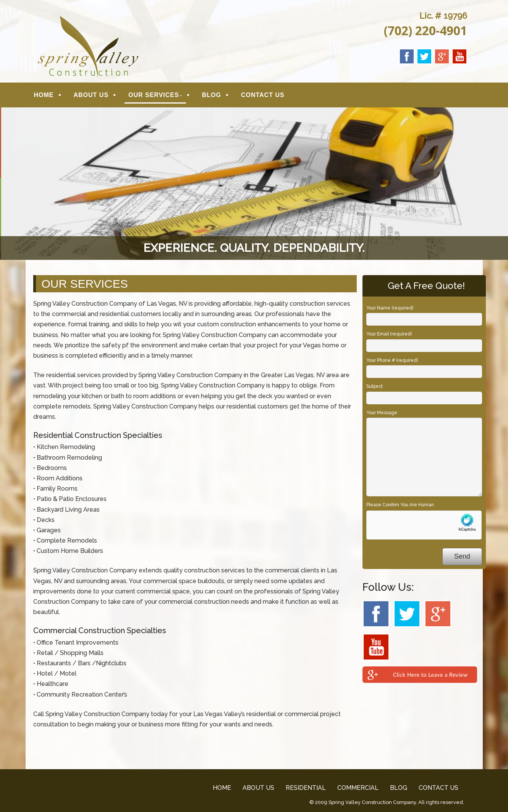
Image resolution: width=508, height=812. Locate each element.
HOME (44, 95)
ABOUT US (91, 95)
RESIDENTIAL (306, 788)
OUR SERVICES (154, 95)
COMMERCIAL (358, 788)
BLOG (212, 95)
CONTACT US (263, 95)
